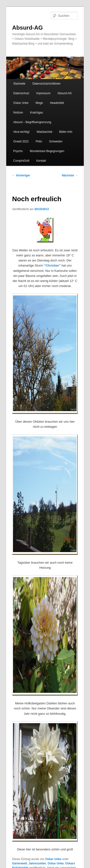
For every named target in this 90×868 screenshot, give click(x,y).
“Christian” (52, 265)
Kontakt (41, 161)
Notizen (18, 113)
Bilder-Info (66, 132)
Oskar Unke (21, 103)
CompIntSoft (21, 161)
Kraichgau (36, 113)
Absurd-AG (28, 28)
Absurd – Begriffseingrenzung (32, 122)
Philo (39, 141)
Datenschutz (21, 93)
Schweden (56, 141)
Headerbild (57, 103)
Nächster (70, 175)
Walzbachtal (44, 132)
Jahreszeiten (37, 863)
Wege (39, 103)
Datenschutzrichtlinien (46, 84)
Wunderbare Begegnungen (47, 151)
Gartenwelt (20, 863)
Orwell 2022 (21, 141)
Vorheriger (21, 175)
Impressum (43, 93)
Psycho (18, 151)
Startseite (19, 84)
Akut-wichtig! (21, 132)
